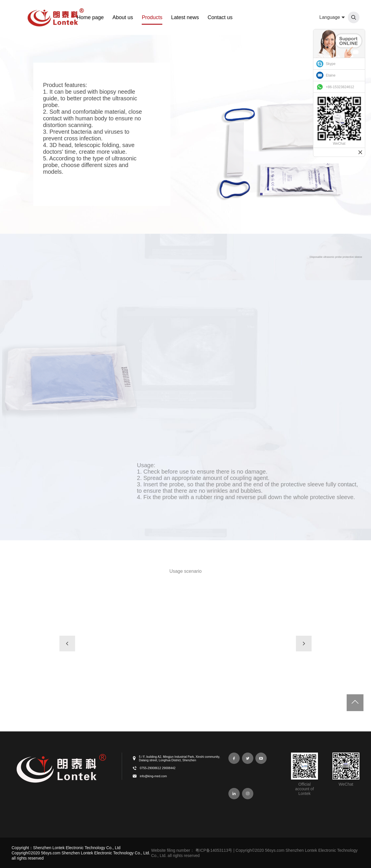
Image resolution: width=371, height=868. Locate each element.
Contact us (220, 17)
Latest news (185, 17)
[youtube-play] (261, 758)
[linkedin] (234, 794)
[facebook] (234, 758)
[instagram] (248, 794)
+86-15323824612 (340, 87)
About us (123, 17)
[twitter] (248, 758)
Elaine (331, 75)
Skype (331, 64)
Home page (90, 17)
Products (152, 17)
